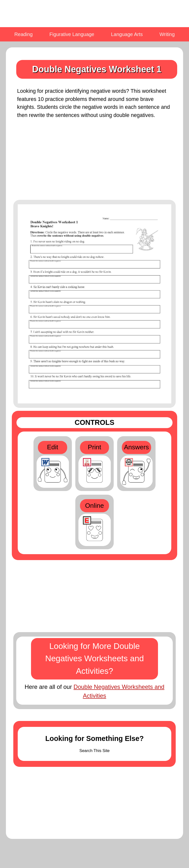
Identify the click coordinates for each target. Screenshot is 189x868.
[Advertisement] (94, 162)
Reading (24, 34)
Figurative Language (72, 34)
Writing (167, 34)
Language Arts (127, 34)
